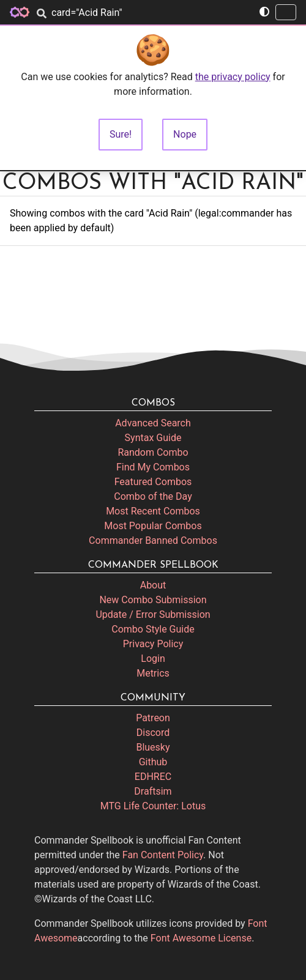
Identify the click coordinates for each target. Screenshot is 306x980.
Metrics (153, 673)
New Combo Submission (153, 600)
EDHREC (153, 777)
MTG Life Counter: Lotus (153, 806)
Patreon (153, 718)
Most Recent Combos (153, 511)
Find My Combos (153, 467)
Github (153, 762)
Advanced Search (153, 423)
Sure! (121, 134)
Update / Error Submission (153, 614)
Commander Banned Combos (153, 540)
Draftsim (153, 791)
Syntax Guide (153, 438)
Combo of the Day (153, 496)
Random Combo (153, 452)
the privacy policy (233, 77)
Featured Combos (153, 482)
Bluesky (153, 747)
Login (153, 659)
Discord (153, 733)
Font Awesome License (201, 938)
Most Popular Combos (153, 526)
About (153, 585)
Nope (185, 134)
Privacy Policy (153, 644)
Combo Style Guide (153, 629)
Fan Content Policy (163, 855)
